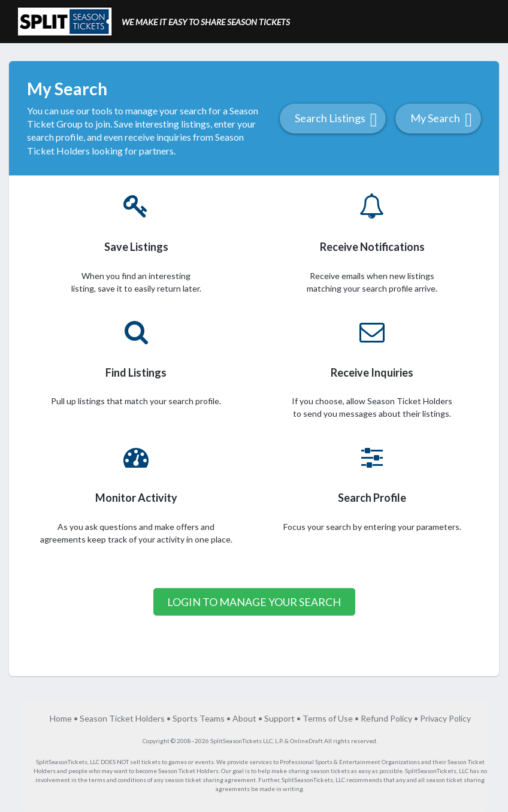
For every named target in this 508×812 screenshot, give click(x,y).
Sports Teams (199, 718)
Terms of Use (328, 718)
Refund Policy (386, 718)
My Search (441, 119)
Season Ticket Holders (122, 718)
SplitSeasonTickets (62, 762)
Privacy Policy (445, 718)
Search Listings (336, 119)
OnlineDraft (306, 741)
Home (61, 718)
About (244, 718)
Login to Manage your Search (254, 602)
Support (279, 718)
